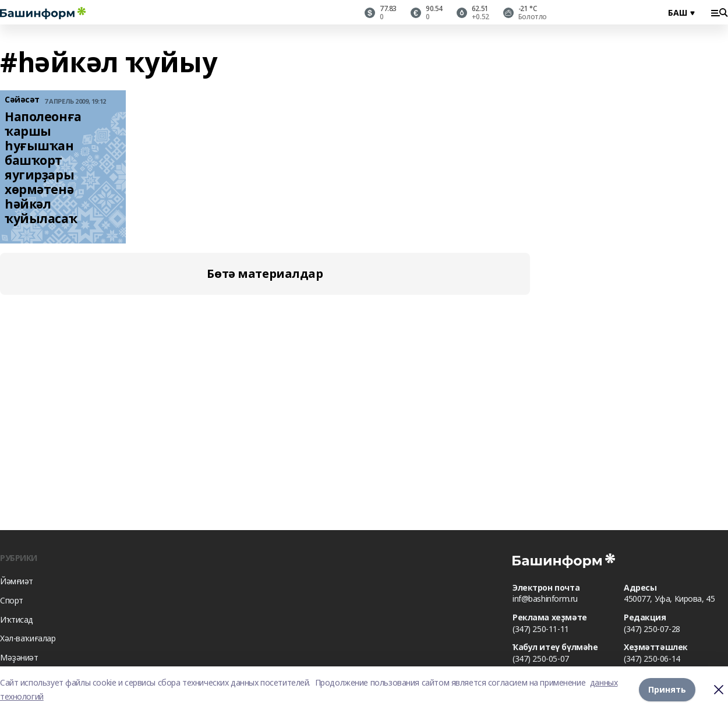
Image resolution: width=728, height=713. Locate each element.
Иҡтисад (17, 620)
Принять (667, 689)
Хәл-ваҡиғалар (28, 638)
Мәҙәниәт (19, 657)
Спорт (12, 600)
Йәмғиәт (17, 581)
